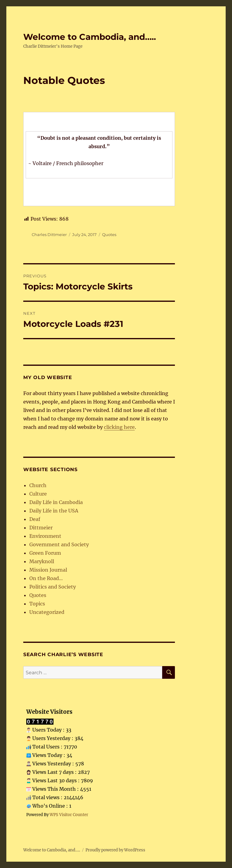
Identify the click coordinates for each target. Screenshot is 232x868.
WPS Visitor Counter (69, 815)
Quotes (109, 235)
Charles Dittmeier (49, 235)
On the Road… (46, 578)
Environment (45, 536)
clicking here (119, 427)
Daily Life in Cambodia (56, 502)
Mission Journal (48, 570)
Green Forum (45, 553)
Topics (37, 604)
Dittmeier (41, 528)
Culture (38, 494)
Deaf (35, 519)
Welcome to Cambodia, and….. (90, 37)
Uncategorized (47, 612)
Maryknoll (42, 561)
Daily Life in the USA (54, 511)
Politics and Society (53, 587)
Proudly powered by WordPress (115, 850)
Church (38, 485)
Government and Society (59, 544)
